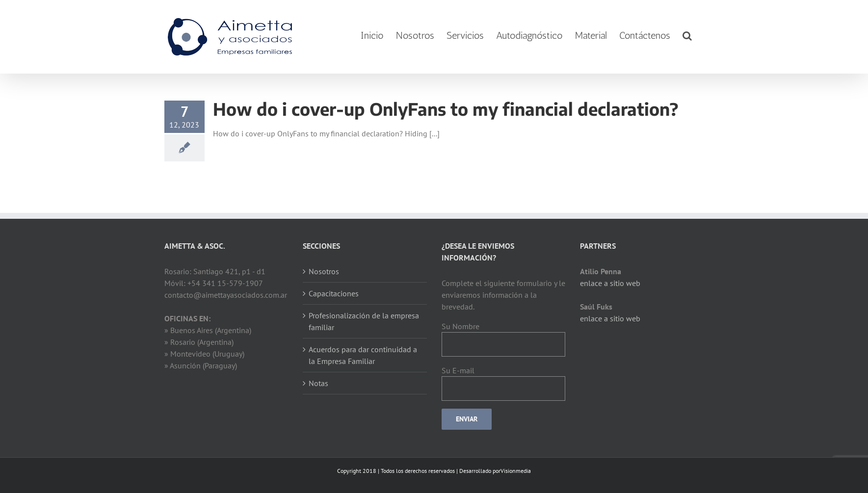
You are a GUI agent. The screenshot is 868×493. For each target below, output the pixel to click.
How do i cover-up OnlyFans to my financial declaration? (446, 109)
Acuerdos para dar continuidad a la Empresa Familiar (363, 355)
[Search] (687, 36)
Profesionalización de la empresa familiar (364, 321)
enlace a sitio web (610, 283)
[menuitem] (372, 36)
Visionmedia (516, 471)
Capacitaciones (334, 293)
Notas (318, 383)
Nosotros (324, 271)
